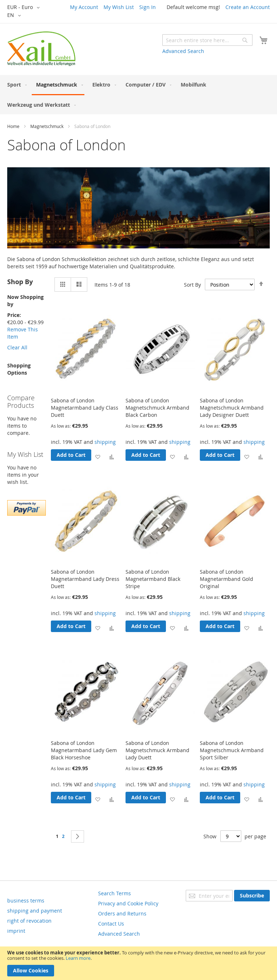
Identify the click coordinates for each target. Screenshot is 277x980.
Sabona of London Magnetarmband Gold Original (227, 579)
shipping (105, 442)
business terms (26, 900)
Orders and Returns (122, 913)
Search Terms (115, 893)
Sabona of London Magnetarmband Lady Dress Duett (85, 579)
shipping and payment (35, 911)
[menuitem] (16, 85)
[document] (138, 963)
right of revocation (29, 921)
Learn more (78, 958)
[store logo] (41, 49)
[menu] (138, 95)
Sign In (148, 7)
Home (13, 126)
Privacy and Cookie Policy (128, 903)
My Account (84, 7)
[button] (25, 8)
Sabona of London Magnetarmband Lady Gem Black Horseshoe (84, 750)
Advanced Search (183, 51)
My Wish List (119, 7)
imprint (16, 931)
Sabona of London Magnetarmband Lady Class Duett (85, 408)
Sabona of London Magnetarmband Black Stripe (153, 579)
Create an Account (248, 7)
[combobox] (207, 40)
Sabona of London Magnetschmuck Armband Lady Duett (157, 750)
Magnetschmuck (47, 126)
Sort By (192, 284)
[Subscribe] (252, 896)
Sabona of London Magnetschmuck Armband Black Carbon (157, 408)
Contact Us (111, 924)
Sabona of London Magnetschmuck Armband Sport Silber (232, 750)
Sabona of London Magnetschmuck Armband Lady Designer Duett (232, 408)
